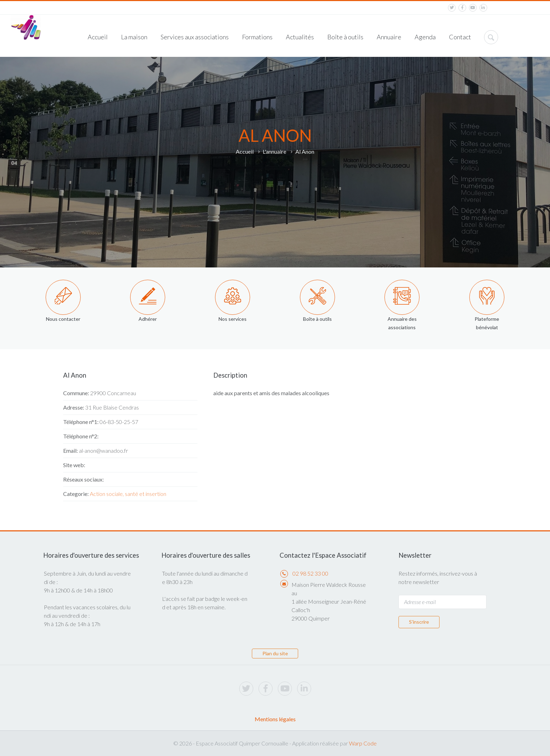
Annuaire (389, 37)
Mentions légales (275, 719)
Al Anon (305, 151)
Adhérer (148, 319)
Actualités (300, 37)
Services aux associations (195, 37)
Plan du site (275, 653)
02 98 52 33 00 (310, 573)
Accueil (98, 37)
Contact (460, 37)
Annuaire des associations (402, 323)
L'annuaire (274, 151)
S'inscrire (419, 622)
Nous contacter (63, 319)
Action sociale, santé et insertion (128, 494)
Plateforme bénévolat (487, 323)
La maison (134, 37)
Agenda (425, 37)
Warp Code (363, 743)
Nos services (233, 319)
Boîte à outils (345, 37)
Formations (257, 37)
